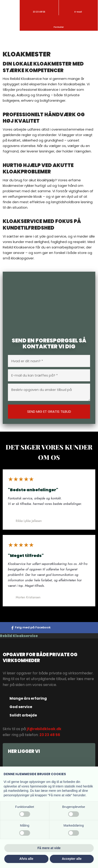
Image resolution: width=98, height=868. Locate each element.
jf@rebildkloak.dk (44, 729)
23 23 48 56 (50, 735)
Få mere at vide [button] (49, 848)
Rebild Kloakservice (19, 636)
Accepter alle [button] (72, 859)
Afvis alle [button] (26, 859)
